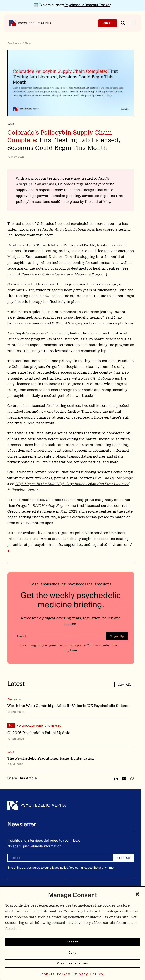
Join (108, 23)
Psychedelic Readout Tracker (87, 5)
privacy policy (75, 645)
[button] (137, 894)
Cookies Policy (55, 974)
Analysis (14, 43)
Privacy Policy (88, 974)
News (28, 43)
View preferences (72, 963)
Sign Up (117, 636)
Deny (72, 953)
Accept (72, 942)
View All (124, 684)
